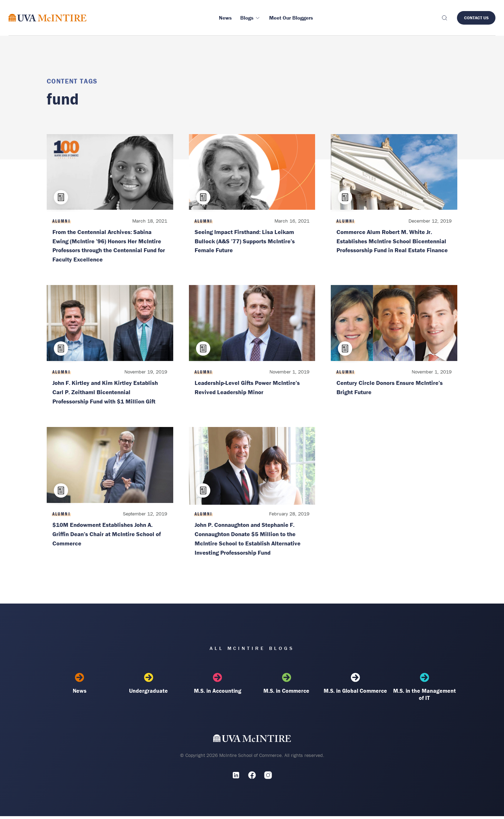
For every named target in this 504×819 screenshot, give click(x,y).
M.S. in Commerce (287, 686)
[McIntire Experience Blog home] (48, 18)
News (79, 686)
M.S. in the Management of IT (425, 690)
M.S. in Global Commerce (355, 686)
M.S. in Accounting (217, 686)
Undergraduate (149, 686)
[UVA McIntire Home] (252, 743)
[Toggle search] (444, 18)
